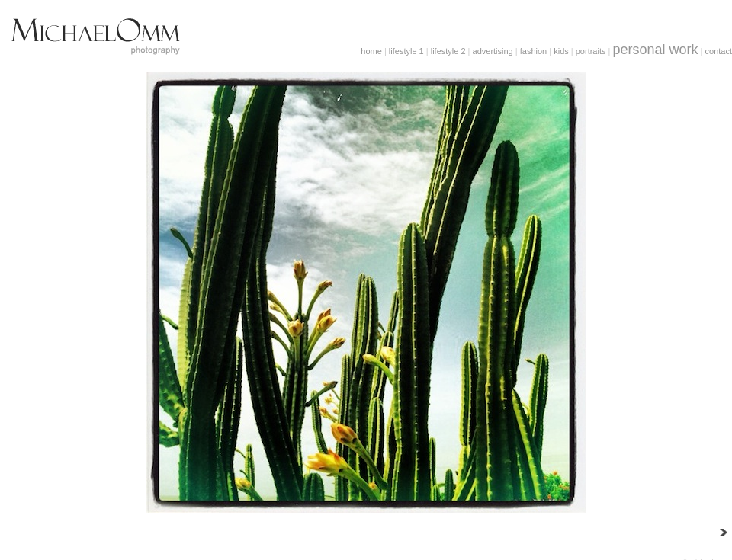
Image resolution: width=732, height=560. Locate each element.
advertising (493, 51)
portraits (591, 51)
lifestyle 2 (448, 51)
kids (561, 51)
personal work (655, 50)
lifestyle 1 (406, 51)
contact (719, 51)
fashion (533, 51)
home (371, 51)
